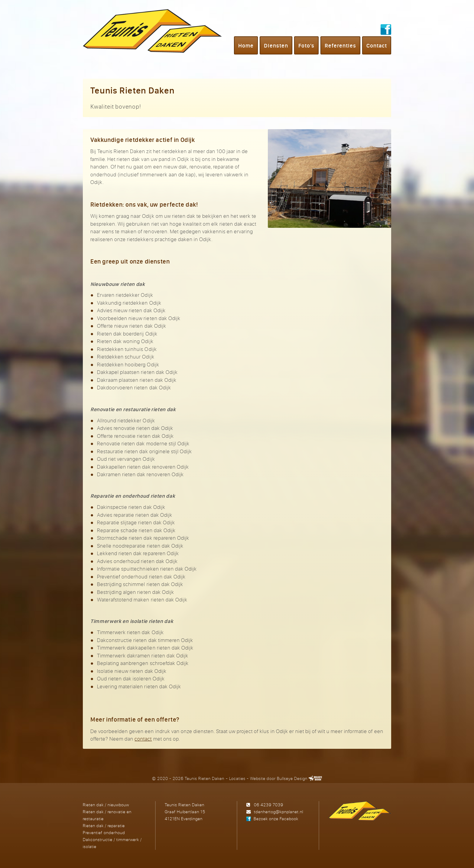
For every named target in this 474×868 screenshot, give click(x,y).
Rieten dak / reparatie (104, 825)
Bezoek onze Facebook (276, 819)
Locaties (237, 778)
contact (143, 739)
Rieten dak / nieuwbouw (106, 805)
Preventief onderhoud (104, 832)
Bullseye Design (292, 778)
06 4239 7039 (269, 805)
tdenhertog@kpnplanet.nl (279, 812)
